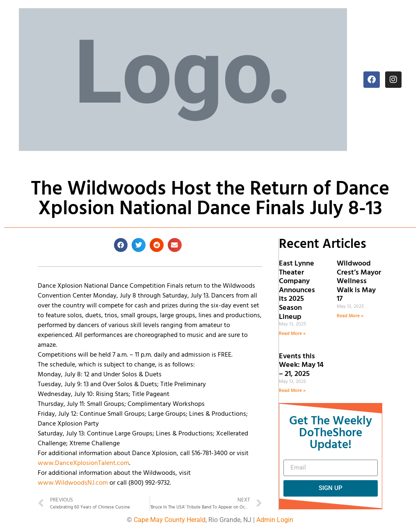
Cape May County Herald (170, 520)
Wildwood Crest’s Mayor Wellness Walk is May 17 (359, 281)
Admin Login (275, 520)
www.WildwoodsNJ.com (73, 483)
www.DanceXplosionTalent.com (83, 463)
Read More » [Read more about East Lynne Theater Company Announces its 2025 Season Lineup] (292, 334)
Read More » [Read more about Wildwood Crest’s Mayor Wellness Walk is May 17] (350, 316)
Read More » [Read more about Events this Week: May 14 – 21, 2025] (292, 391)
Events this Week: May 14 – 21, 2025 (301, 365)
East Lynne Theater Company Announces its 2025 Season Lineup (297, 290)
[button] (121, 245)
